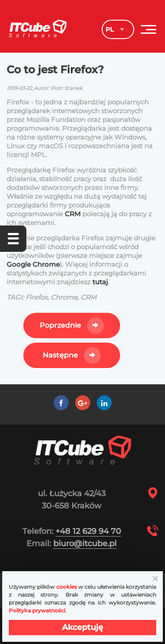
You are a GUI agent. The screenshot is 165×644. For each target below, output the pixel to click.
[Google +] (82, 403)
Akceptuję (82, 627)
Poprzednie (60, 325)
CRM (73, 214)
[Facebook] (61, 403)
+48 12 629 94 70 (88, 531)
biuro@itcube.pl (85, 544)
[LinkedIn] (104, 403)
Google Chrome (33, 264)
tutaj (100, 282)
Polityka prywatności (37, 610)
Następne (60, 355)
